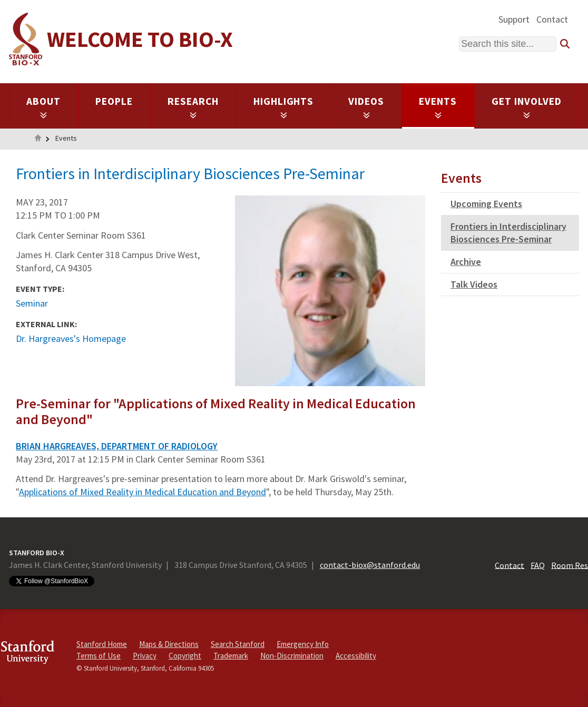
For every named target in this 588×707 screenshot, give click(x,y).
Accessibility (356, 656)
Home (38, 139)
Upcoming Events (486, 204)
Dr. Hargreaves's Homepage (71, 338)
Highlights (284, 107)
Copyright (185, 656)
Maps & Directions (169, 644)
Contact (552, 19)
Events (438, 107)
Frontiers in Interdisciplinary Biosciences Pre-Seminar (508, 233)
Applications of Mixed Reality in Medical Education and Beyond (143, 492)
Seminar (32, 303)
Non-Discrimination (292, 656)
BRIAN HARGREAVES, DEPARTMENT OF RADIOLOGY (117, 446)
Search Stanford (238, 644)
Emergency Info (303, 644)
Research (193, 107)
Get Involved (527, 107)
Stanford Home (102, 644)
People (114, 101)
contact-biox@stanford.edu (370, 565)
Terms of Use (99, 656)
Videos (366, 107)
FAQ (538, 565)
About (43, 107)
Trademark (231, 656)
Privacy (145, 656)
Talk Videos (474, 284)
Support (514, 19)
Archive (466, 262)
